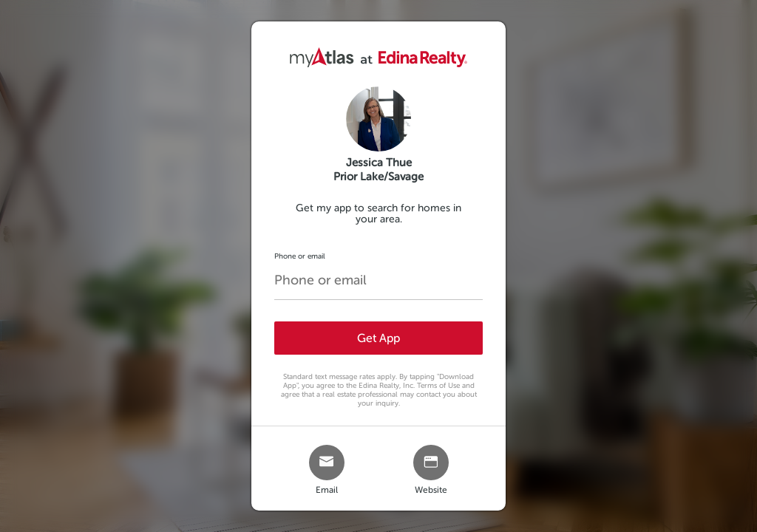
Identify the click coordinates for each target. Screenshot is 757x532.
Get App (378, 338)
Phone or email (300, 256)
